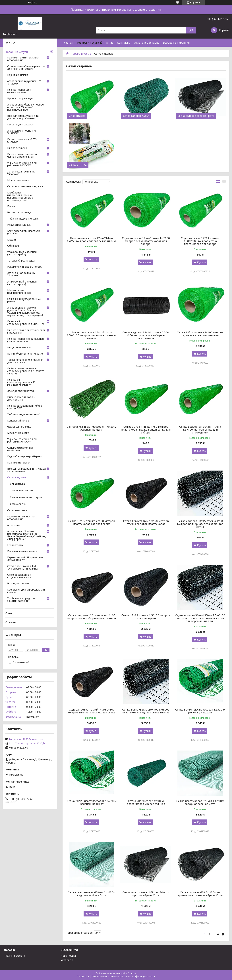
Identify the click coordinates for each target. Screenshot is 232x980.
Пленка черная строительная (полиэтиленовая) (25, 340)
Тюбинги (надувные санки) (24, 219)
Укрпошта (67, 960)
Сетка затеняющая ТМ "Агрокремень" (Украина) (23, 568)
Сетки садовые (17, 478)
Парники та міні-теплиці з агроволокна (23, 59)
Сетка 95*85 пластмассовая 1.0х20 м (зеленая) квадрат (92, 428)
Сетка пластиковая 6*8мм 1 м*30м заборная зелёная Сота (200, 802)
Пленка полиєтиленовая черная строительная (22, 156)
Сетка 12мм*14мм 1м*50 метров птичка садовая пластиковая (146, 522)
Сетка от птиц (78, 165)
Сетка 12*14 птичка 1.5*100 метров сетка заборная (146, 617)
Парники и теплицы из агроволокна (21, 518)
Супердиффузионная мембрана (20, 449)
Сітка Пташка (77, 116)
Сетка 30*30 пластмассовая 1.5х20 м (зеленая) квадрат (200, 711)
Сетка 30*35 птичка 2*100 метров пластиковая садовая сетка (92, 522)
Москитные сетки (18, 180)
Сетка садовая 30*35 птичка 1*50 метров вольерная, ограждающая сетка (200, 524)
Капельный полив (18, 421)
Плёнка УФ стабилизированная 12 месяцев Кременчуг (21, 382)
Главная (68, 43)
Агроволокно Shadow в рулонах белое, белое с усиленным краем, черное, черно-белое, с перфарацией (25, 312)
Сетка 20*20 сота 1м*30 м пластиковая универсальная (146, 802)
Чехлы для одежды (19, 213)
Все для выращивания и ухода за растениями (26, 470)
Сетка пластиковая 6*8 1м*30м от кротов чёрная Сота (146, 894)
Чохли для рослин (18, 584)
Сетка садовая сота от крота (196, 116)
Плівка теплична (17, 148)
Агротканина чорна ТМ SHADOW (22, 132)
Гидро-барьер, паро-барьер (25, 457)
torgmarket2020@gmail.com (26, 739)
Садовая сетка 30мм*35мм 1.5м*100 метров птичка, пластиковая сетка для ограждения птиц (200, 618)
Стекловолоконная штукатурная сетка (19, 576)
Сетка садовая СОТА (136, 116)
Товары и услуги (88, 43)
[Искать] (191, 30)
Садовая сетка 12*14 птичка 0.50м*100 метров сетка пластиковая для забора (200, 241)
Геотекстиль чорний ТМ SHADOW (22, 141)
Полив (11, 206)
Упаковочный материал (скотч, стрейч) (22, 253)
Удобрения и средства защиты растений (21, 600)
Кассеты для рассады (21, 125)
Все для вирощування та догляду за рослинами (23, 117)
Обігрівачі (13, 246)
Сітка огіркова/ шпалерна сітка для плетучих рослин (26, 68)
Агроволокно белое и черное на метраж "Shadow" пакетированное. (25, 107)
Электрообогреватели (21, 391)
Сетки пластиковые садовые (25, 187)
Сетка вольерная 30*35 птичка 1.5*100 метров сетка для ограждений (200, 429)
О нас (110, 43)
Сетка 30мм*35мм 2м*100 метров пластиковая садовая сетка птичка (146, 711)
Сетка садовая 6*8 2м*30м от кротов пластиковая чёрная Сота (200, 894)
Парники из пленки (19, 463)
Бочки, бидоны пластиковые (25, 354)
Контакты (124, 43)
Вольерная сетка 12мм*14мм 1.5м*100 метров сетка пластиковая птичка (92, 335)
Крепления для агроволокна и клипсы (26, 591)
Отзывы (11, 622)
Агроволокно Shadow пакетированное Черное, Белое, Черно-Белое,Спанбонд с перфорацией (26, 535)
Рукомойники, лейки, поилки (25, 267)
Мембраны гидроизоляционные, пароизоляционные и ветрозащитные (20, 197)
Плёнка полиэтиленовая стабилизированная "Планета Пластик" (26, 371)
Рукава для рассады (20, 99)
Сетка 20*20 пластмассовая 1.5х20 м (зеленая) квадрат (92, 802)
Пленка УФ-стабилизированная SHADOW (26, 323)
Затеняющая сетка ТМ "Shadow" (21, 173)
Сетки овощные (17, 511)
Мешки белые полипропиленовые (19, 292)
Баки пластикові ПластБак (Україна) (23, 232)
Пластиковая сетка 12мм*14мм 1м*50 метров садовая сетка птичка (92, 239)
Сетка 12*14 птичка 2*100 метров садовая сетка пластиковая (200, 334)
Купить (93, 259)
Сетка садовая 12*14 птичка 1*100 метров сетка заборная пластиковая (92, 617)
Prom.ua (132, 973)
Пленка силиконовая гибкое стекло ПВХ (25, 407)
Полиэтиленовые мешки (22, 551)
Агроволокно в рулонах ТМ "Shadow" (24, 83)
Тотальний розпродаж (21, 261)
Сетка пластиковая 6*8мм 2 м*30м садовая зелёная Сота (92, 894)
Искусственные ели (19, 225)
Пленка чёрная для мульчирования (19, 91)
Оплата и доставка (147, 43)
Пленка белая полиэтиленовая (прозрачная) (26, 332)
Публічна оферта (14, 956)
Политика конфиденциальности (138, 976)
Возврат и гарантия (176, 43)
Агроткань (14, 525)
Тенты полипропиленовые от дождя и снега (25, 361)
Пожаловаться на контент (105, 976)
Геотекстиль (15, 545)
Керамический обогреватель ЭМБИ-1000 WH (25, 559)
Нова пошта (68, 956)
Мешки (12, 240)
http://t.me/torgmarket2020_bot (28, 743)
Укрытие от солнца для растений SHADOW (22, 164)
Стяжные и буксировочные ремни (24, 300)
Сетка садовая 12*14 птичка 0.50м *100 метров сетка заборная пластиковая (146, 335)
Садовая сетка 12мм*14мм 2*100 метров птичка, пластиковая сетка (92, 711)
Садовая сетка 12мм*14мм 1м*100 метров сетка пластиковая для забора (146, 241)
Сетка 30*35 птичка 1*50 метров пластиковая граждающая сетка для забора (146, 429)
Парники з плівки (18, 75)
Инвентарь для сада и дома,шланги (21, 399)
